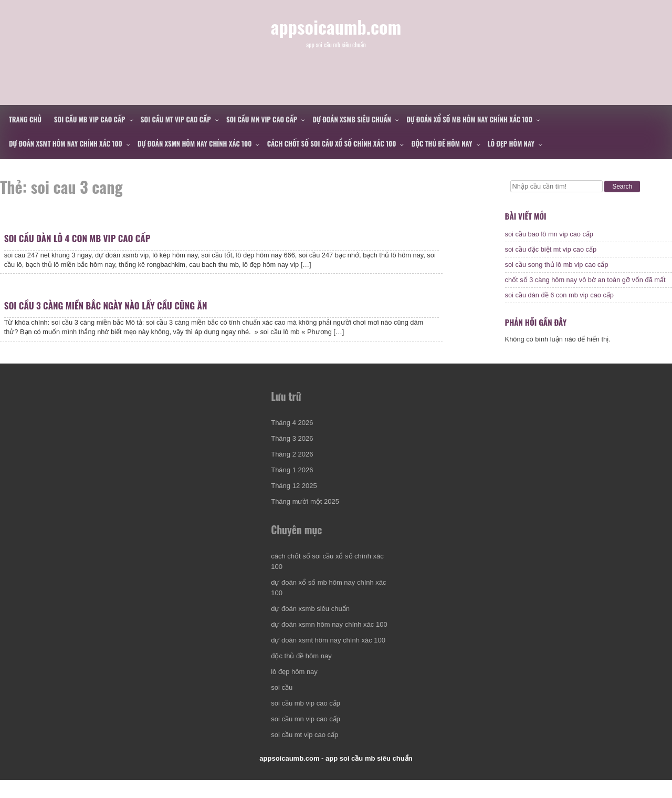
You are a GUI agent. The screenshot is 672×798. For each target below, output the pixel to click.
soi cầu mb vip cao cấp (90, 119)
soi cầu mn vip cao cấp (262, 119)
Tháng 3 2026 (293, 453)
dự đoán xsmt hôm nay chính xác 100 (66, 143)
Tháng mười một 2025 (306, 516)
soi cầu (283, 702)
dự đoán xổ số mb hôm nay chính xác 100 (469, 119)
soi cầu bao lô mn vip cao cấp (549, 237)
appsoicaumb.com (336, 36)
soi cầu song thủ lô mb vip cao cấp (557, 267)
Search (622, 186)
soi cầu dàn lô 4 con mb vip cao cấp (78, 242)
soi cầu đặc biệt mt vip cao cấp (551, 252)
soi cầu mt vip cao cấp (176, 119)
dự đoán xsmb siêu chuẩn (352, 119)
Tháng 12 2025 (295, 500)
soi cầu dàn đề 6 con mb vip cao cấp (559, 298)
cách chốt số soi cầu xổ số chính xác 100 (332, 143)
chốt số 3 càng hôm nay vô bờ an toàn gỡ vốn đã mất (585, 282)
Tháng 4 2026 (293, 437)
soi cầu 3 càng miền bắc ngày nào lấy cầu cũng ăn (107, 317)
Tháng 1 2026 (293, 484)
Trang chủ (25, 119)
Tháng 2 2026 (293, 468)
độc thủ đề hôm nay (442, 143)
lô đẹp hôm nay (511, 143)
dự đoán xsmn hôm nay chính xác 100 (195, 143)
